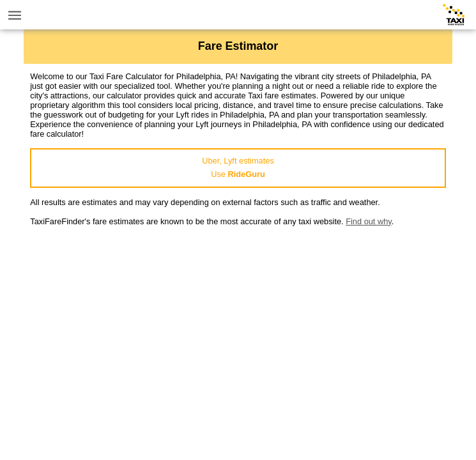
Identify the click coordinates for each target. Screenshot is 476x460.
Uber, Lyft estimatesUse (238, 167)
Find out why (369, 221)
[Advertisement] (238, 316)
